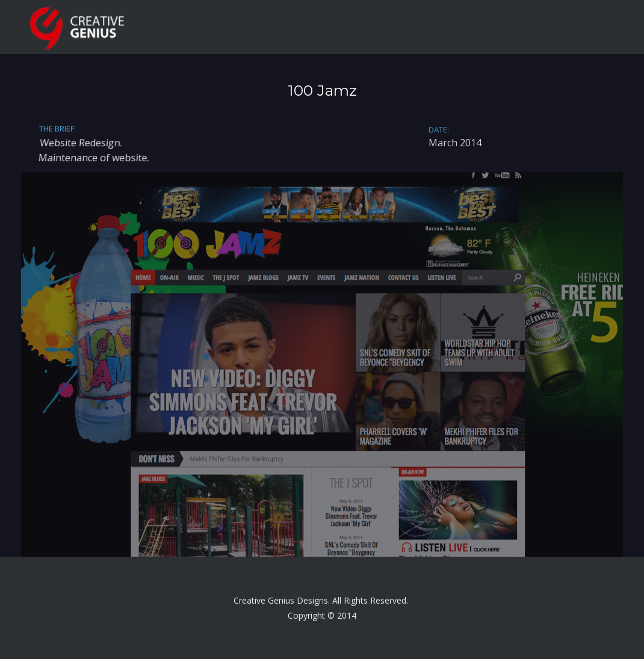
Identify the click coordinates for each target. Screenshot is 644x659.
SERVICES (435, 27)
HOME (305, 27)
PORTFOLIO (505, 27)
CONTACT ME (582, 27)
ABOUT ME (367, 27)
